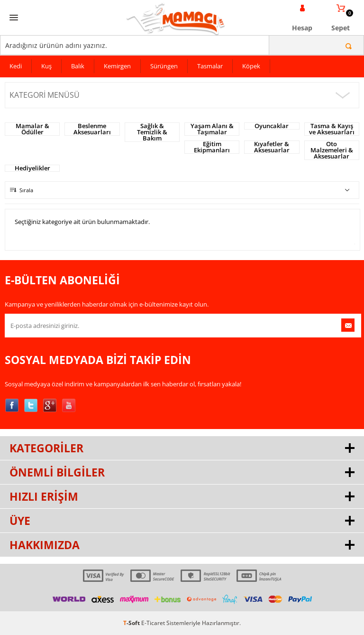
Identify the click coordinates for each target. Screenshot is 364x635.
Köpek (251, 66)
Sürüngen (164, 66)
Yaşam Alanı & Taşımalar (212, 129)
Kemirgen (117, 66)
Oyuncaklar (272, 126)
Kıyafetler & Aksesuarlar (272, 147)
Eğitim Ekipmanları (212, 147)
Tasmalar (210, 66)
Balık (78, 66)
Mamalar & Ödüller (32, 129)
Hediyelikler (32, 168)
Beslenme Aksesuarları (92, 129)
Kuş (46, 66)
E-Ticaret (153, 623)
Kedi (16, 66)
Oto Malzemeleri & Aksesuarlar (332, 150)
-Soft (132, 623)
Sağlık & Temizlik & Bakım (152, 132)
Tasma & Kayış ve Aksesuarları (332, 129)
